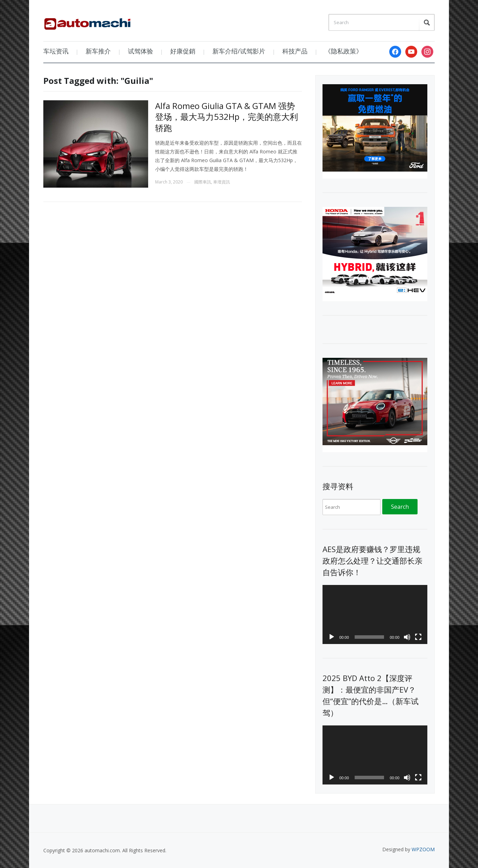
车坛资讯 (56, 51)
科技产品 (295, 51)
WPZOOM (423, 849)
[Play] (332, 637)
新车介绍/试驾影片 (239, 51)
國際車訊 (203, 182)
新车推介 (98, 51)
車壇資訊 (222, 182)
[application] (375, 614)
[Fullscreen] (418, 637)
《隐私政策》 (343, 51)
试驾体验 (140, 51)
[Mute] (407, 637)
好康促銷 (183, 51)
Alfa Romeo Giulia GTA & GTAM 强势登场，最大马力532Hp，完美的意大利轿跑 (227, 117)
